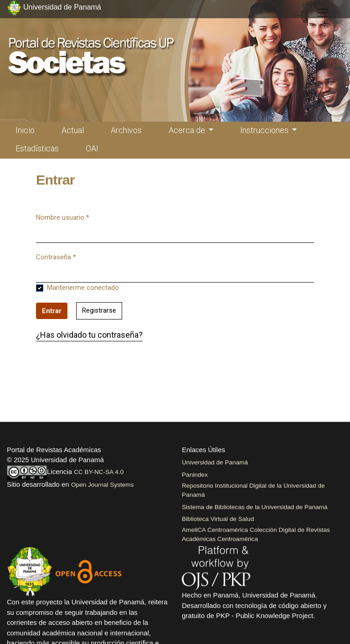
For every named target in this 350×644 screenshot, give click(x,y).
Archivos (126, 130)
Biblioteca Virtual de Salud (218, 519)
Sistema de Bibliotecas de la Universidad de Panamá (255, 507)
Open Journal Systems (103, 485)
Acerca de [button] (188, 130)
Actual (73, 130)
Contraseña (56, 257)
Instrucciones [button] (265, 130)
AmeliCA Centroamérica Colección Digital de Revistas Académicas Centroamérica (256, 534)
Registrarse (99, 310)
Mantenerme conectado (83, 288)
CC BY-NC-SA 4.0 (99, 472)
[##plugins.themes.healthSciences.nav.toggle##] (323, 13)
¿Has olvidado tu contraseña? (89, 335)
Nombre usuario (63, 217)
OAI (92, 148)
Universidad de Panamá (215, 462)
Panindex (195, 475)
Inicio (25, 130)
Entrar (52, 311)
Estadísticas (37, 148)
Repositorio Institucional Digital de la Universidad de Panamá (253, 490)
